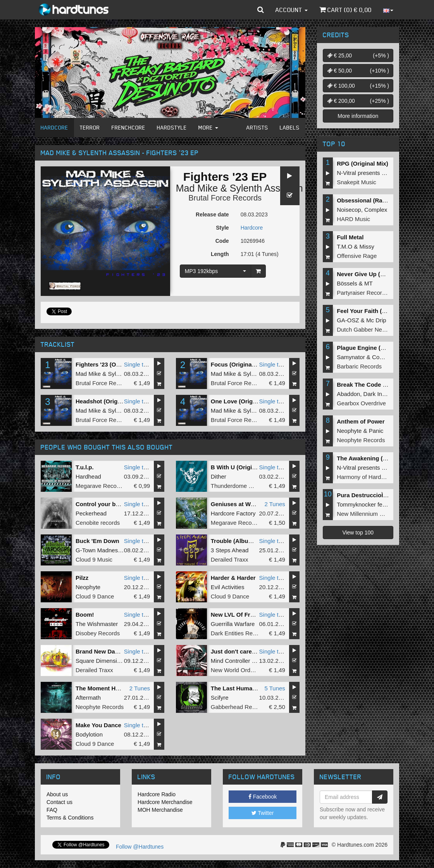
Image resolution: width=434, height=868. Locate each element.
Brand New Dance (100, 651)
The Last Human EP (238, 688)
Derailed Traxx (230, 559)
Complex (376, 210)
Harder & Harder (233, 578)
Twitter (263, 813)
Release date (212, 214)
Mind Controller (231, 661)
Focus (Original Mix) (239, 364)
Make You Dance (98, 725)
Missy (367, 246)
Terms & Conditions (70, 818)
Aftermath (88, 698)
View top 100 (358, 533)
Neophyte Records (100, 707)
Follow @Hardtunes (140, 847)
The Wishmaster (97, 624)
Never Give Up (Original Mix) (376, 274)
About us (57, 794)
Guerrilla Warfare (233, 624)
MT (369, 283)
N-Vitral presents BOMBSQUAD (378, 173)
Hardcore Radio (157, 794)
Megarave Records (100, 486)
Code (222, 241)
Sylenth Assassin (266, 188)
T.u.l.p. (85, 467)
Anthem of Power (361, 421)
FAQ (52, 810)
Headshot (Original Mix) (108, 401)
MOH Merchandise (160, 810)
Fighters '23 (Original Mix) (111, 364)
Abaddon (348, 394)
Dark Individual (383, 394)
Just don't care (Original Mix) (251, 651)
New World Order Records (245, 670)
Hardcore (54, 127)
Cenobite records (98, 523)
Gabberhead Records (239, 707)
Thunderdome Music (237, 486)
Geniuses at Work (235, 504)
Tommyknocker (356, 504)
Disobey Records (98, 633)
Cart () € (345, 10)
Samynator (351, 357)
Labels (290, 127)
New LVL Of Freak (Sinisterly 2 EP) (258, 615)
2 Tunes (275, 504)
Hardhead (88, 476)
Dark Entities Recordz (239, 633)
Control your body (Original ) (115, 504)
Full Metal (350, 237)
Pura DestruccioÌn (364, 495)
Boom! (85, 615)
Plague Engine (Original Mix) (376, 348)
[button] (261, 10)
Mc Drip (376, 320)
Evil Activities (228, 587)
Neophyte (88, 587)
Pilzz (82, 578)
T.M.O (344, 246)
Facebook (263, 797)
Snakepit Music (356, 182)
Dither (219, 476)
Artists (257, 127)
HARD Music (353, 219)
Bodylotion (89, 734)
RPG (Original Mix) (363, 163)
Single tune (139, 364)
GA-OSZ (348, 320)
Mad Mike (197, 188)
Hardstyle (172, 127)
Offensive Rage (357, 256)
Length (220, 254)
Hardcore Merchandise (165, 802)
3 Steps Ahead (230, 550)
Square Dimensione (101, 661)
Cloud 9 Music (94, 559)
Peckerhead (91, 513)
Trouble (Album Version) (244, 541)
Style (222, 228)
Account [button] (292, 10)
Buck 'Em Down (97, 541)
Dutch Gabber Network (366, 329)
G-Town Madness (98, 550)
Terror (90, 127)
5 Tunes (275, 688)
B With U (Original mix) (242, 467)
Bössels (347, 283)
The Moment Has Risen (108, 688)
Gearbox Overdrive (361, 403)
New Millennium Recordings (373, 514)
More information (358, 116)
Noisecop (349, 210)
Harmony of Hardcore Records (376, 477)
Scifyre (220, 698)
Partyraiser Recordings (366, 293)
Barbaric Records (359, 366)
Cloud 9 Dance (95, 596)
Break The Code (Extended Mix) (380, 385)
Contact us (59, 802)
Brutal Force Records (225, 198)
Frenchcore (128, 127)
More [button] (208, 127)
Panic (376, 431)
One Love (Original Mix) (243, 401)
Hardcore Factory (233, 513)
